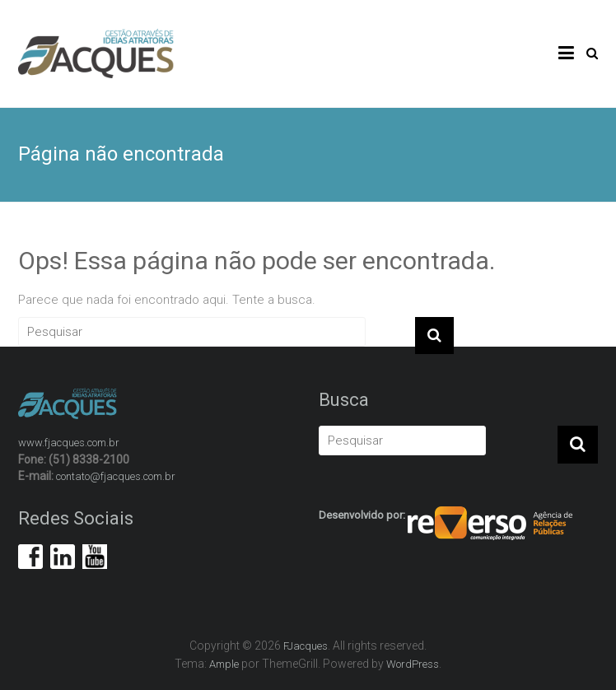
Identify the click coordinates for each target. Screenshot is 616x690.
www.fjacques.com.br (69, 443)
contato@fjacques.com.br (116, 476)
